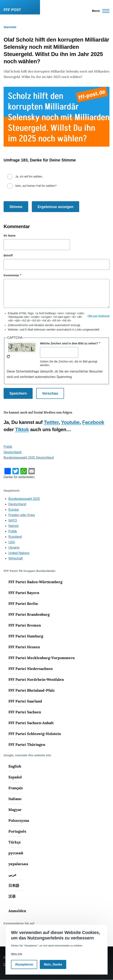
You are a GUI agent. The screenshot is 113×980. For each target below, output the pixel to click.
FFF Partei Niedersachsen (30, 669)
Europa (14, 510)
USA (12, 542)
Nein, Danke (53, 964)
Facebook (93, 422)
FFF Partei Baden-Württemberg (35, 582)
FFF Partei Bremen (25, 625)
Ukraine (14, 548)
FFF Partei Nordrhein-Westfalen (36, 679)
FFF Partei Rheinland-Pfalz (31, 690)
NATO (13, 520)
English (15, 766)
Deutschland (12, 452)
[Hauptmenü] (99, 11)
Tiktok (22, 429)
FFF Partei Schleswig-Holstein (35, 734)
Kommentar (11, 275)
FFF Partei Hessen (24, 647)
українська (18, 864)
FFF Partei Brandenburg (29, 614)
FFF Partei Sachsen (25, 712)
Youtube (70, 422)
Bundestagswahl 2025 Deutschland (29, 458)
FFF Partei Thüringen (27, 745)
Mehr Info (17, 954)
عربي (12, 875)
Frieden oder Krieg (22, 515)
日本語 (14, 886)
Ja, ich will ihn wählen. (29, 177)
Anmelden (17, 911)
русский (16, 853)
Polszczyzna (19, 820)
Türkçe (15, 842)
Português (17, 831)
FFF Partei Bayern (24, 593)
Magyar (15, 810)
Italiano (15, 799)
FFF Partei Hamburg (26, 636)
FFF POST (12, 10)
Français (16, 788)
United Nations (19, 553)
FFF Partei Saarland (25, 701)
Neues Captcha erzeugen (8, 356)
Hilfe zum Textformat (98, 316)
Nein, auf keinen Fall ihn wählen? (36, 186)
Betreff (8, 255)
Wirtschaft (15, 558)
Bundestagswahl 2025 (24, 499)
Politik (8, 447)
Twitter (51, 422)
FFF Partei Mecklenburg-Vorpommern (41, 658)
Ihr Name (10, 236)
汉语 (12, 896)
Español (15, 777)
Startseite (10, 27)
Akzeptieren (24, 964)
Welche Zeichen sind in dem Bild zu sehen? (69, 343)
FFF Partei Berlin (23, 604)
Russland (15, 537)
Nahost (13, 526)
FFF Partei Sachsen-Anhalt (31, 723)
